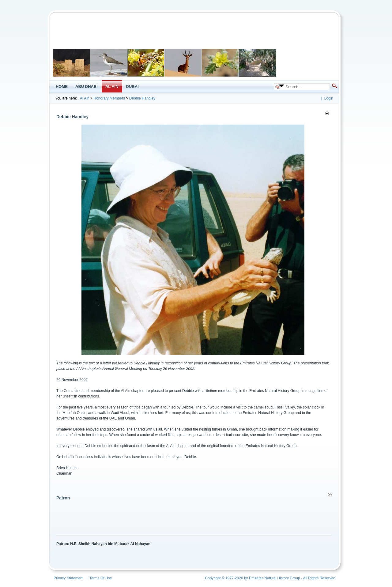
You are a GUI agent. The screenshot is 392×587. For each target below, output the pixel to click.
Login (329, 98)
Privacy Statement (68, 578)
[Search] (305, 87)
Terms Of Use (101, 578)
